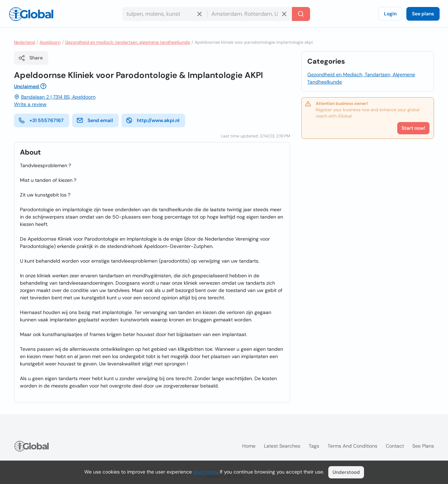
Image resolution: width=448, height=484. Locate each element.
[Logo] (31, 14)
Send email (95, 120)
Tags (314, 446)
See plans (423, 14)
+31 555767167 (41, 120)
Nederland (24, 42)
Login (390, 14)
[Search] (301, 14)
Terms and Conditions (352, 446)
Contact (395, 446)
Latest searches (282, 446)
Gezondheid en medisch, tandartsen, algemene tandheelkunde (128, 42)
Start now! (413, 128)
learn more (205, 472)
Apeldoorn (50, 42)
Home (249, 446)
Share (30, 58)
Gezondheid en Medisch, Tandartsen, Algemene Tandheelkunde (361, 78)
